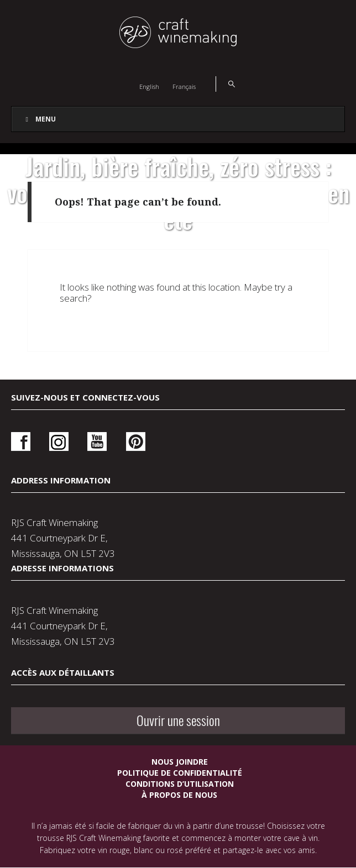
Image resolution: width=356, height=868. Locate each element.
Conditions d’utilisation (180, 784)
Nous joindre (180, 762)
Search (225, 84)
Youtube (97, 442)
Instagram (59, 442)
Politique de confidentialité (180, 773)
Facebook (21, 442)
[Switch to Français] (184, 86)
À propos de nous (179, 795)
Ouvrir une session (178, 720)
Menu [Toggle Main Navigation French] (39, 119)
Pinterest (136, 442)
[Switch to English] (149, 86)
